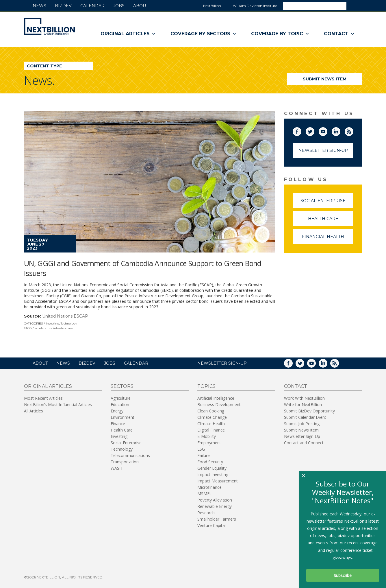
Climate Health (211, 424)
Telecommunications (130, 455)
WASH (116, 468)
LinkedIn (340, 130)
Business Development (219, 404)
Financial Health (328, 239)
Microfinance (209, 487)
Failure (204, 455)
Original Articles (128, 34)
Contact (339, 34)
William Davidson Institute (255, 6)
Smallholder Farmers (217, 519)
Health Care (331, 221)
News (39, 6)
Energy (117, 411)
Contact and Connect (304, 443)
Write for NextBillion (303, 404)
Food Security (210, 462)
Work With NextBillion (304, 398)
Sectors (122, 386)
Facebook (301, 130)
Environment (123, 417)
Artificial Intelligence (216, 398)
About (141, 6)
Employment (209, 443)
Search (354, 5)
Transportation (125, 462)
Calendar (92, 6)
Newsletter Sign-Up (323, 150)
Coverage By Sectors (204, 34)
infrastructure (63, 328)
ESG (201, 449)
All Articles (34, 411)
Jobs (119, 6)
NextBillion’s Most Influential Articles (58, 404)
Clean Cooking (211, 411)
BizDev (63, 6)
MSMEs (204, 494)
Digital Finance (211, 430)
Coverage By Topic (280, 34)
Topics (206, 386)
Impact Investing (213, 474)
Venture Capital (211, 525)
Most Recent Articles (43, 398)
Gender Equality (212, 468)
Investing (53, 324)
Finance (118, 424)
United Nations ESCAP (65, 316)
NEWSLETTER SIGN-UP (222, 363)
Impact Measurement (218, 481)
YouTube (327, 130)
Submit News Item (325, 79)
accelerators (43, 328)
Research (206, 513)
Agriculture (121, 398)
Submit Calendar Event (305, 417)
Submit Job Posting (302, 424)
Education (120, 404)
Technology (69, 324)
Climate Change (212, 417)
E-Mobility (207, 436)
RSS (353, 130)
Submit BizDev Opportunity (309, 411)
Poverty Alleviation (215, 500)
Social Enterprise (327, 203)
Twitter (314, 130)
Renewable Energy (215, 506)
